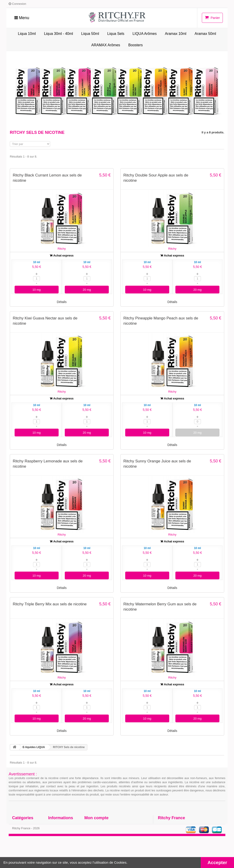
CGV (51, 837)
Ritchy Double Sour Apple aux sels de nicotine (156, 178)
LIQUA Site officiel (25, 837)
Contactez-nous (59, 825)
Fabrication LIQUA (61, 831)
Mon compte (96, 818)
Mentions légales (60, 843)
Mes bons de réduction (101, 849)
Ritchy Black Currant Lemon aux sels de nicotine (47, 178)
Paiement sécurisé (61, 849)
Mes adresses (94, 837)
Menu (22, 18)
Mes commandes (96, 825)
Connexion (17, 4)
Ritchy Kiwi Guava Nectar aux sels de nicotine (45, 321)
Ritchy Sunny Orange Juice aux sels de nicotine (157, 464)
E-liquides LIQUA (24, 825)
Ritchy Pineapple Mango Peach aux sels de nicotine (161, 321)
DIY (15, 831)
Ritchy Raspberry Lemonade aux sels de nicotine (48, 464)
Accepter (217, 863)
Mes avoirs (92, 831)
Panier (212, 18)
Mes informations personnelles (106, 843)
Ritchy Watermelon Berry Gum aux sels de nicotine (160, 607)
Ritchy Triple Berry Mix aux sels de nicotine (50, 604)
